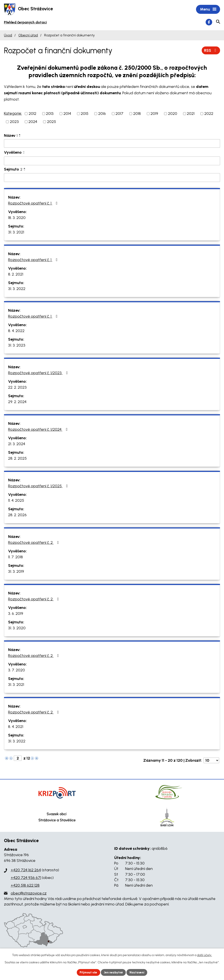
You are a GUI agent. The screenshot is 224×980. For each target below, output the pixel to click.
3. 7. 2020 (17, 671)
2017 (119, 114)
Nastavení (138, 972)
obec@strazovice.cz (29, 894)
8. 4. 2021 (16, 727)
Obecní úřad (28, 36)
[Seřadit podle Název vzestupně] (20, 135)
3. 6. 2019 (16, 614)
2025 (52, 122)
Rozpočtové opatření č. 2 (34, 543)
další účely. (205, 955)
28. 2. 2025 (17, 459)
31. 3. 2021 (16, 233)
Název (11, 136)
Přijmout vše (88, 972)
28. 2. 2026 (17, 515)
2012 (32, 114)
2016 (102, 114)
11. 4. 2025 (16, 501)
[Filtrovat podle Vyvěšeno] (112, 161)
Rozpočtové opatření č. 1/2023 (39, 373)
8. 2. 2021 (16, 275)
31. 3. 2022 (17, 289)
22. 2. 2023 (17, 388)
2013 (50, 114)
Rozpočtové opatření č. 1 (34, 204)
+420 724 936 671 (26, 878)
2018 (137, 114)
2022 (209, 114)
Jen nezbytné (114, 972)
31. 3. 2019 (16, 572)
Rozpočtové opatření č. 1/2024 (39, 430)
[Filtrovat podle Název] (112, 144)
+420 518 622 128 (25, 886)
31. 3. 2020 (17, 628)
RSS (211, 51)
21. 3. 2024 (17, 444)
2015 (85, 114)
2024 (33, 122)
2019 (154, 114)
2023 (14, 122)
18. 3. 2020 (17, 218)
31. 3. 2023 (17, 346)
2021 (191, 114)
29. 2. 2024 (17, 402)
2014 (67, 114)
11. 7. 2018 (16, 557)
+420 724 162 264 (26, 870)
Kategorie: (13, 114)
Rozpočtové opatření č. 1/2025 (39, 486)
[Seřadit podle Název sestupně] (20, 137)
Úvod (8, 36)
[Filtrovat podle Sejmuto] (112, 178)
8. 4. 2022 (16, 331)
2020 (173, 114)
